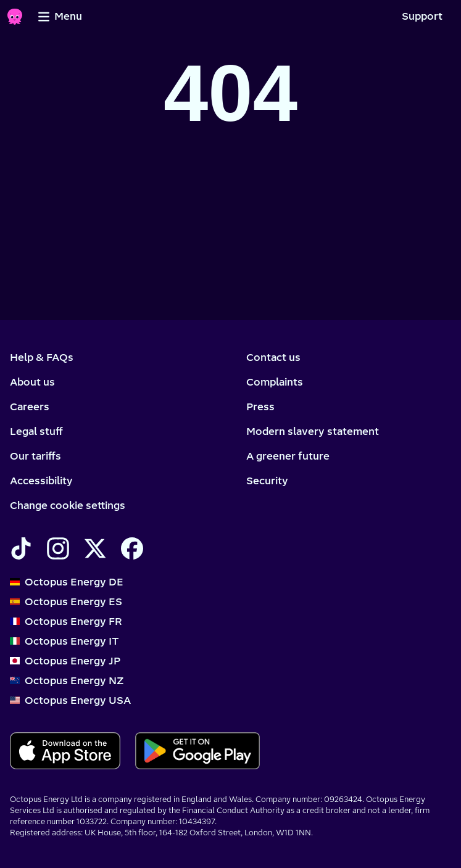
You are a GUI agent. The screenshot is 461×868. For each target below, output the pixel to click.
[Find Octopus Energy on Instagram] (58, 548)
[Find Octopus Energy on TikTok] (21, 548)
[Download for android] (197, 751)
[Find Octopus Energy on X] (95, 548)
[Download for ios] (65, 751)
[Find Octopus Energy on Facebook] (132, 548)
